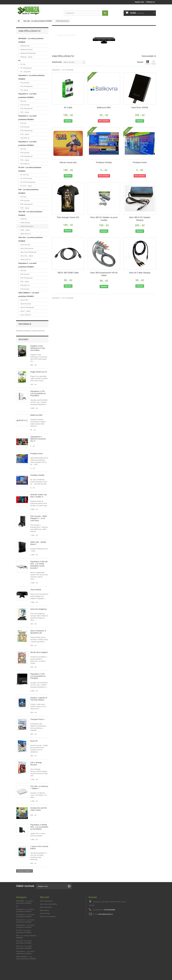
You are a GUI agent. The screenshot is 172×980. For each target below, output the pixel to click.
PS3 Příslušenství (26, 131)
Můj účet (45, 903)
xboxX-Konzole (25, 304)
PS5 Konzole (25, 289)
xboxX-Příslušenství (27, 307)
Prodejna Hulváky (37, 481)
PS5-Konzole (25, 274)
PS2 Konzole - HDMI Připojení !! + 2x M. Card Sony (39, 524)
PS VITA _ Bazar (26, 186)
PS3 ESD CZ (25, 138)
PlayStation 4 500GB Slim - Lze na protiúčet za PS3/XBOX (39, 833)
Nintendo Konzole (26, 49)
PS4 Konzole (25, 153)
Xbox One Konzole (27, 248)
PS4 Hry (23, 149)
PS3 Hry (23, 123)
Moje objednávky (46, 907)
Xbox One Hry (25, 245)
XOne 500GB (36, 596)
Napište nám (139, 2)
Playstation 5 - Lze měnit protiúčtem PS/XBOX (27, 265)
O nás (18, 337)
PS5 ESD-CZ (25, 285)
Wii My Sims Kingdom (39, 658)
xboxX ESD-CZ (25, 315)
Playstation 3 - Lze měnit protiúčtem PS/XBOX (27, 118)
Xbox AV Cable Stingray (140, 273)
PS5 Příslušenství (26, 278)
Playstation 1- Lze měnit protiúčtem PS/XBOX (31, 77)
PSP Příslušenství (26, 204)
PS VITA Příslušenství (28, 182)
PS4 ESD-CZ (25, 164)
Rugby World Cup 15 (39, 378)
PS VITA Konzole (26, 178)
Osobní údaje (45, 920)
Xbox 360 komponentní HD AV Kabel (104, 274)
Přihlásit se (151, 2)
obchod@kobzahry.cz (105, 920)
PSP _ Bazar (25, 208)
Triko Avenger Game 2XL (68, 217)
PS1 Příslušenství (26, 86)
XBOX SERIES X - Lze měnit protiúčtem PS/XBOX (29, 295)
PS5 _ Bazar (25, 282)
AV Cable (68, 108)
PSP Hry (23, 197)
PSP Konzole (25, 201)
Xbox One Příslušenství (28, 252)
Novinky (23, 345)
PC (19, 61)
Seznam (153, 62)
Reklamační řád (22, 335)
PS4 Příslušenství (26, 156)
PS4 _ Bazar (25, 160)
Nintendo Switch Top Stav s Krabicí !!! (38, 502)
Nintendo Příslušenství (28, 53)
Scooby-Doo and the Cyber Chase (39, 815)
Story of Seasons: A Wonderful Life (38, 638)
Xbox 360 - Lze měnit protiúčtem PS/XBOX (30, 213)
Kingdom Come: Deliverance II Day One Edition (38, 354)
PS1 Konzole (25, 83)
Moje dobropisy (46, 913)
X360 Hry (23, 219)
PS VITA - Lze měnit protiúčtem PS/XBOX (30, 169)
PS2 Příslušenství (26, 108)
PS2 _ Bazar (25, 112)
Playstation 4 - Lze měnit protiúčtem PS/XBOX (27, 143)
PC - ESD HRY (25, 72)
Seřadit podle (57, 62)
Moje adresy (44, 916)
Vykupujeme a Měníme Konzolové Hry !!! (38, 445)
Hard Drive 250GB (140, 108)
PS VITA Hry (24, 175)
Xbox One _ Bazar (27, 256)
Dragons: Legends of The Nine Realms (39, 705)
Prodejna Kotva (36, 460)
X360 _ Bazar (25, 230)
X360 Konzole (25, 223)
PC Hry (23, 64)
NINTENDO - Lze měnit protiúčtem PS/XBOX (31, 40)
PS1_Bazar (24, 90)
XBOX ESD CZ (25, 234)
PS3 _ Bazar (25, 134)
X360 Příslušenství (27, 226)
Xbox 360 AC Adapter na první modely (104, 219)
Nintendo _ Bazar (26, 57)
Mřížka (148, 62)
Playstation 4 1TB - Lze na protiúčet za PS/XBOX (38, 682)
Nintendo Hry (25, 46)
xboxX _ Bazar (25, 311)
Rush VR (34, 747)
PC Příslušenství (26, 68)
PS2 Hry (23, 101)
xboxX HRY (24, 300)
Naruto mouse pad (68, 162)
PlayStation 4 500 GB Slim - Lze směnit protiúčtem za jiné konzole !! (39, 571)
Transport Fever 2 (37, 725)
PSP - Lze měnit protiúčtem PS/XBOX (28, 191)
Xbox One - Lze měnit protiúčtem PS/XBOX (31, 239)
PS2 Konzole (25, 105)
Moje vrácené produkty (48, 910)
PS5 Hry (23, 271)
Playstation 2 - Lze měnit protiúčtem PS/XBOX (27, 96)
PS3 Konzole (25, 127)
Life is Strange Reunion (36, 770)
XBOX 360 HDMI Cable (68, 273)
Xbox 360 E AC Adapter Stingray (140, 219)
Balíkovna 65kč (36, 421)
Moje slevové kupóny (48, 923)
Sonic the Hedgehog (38, 615)
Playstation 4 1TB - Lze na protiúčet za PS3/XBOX (38, 399)
